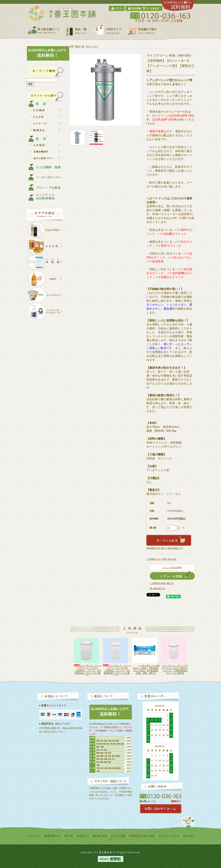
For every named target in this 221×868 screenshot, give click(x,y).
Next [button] (193, 659)
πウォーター (92, 46)
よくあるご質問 (118, 836)
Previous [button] (68, 659)
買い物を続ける (157, 588)
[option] (88, 657)
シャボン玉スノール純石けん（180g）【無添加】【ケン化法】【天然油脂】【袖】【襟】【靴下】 (175, 669)
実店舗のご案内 (100, 836)
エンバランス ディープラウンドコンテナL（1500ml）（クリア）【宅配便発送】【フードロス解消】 (117, 671)
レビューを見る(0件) (172, 568)
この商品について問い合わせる (161, 559)
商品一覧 (80, 46)
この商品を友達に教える (162, 583)
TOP (72, 46)
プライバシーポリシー (169, 836)
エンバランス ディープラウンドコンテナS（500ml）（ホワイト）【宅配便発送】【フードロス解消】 (88, 671)
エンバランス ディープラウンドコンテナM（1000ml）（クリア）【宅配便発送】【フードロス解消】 (146, 671)
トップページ (34, 836)
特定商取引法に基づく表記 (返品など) (165, 548)
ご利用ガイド (82, 836)
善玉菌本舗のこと (52, 836)
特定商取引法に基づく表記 (142, 836)
